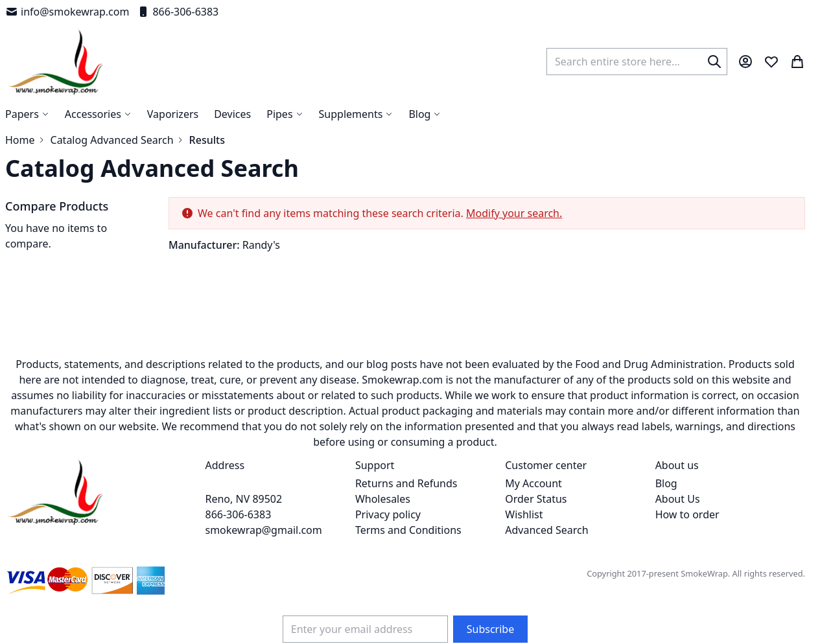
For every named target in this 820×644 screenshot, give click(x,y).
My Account (533, 483)
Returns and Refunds (406, 483)
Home (20, 140)
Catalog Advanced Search (112, 140)
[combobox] (637, 62)
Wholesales (383, 499)
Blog (666, 483)
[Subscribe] (490, 629)
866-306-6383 (178, 12)
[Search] (714, 62)
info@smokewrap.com (67, 12)
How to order (687, 514)
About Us (678, 499)
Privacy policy (388, 514)
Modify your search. (514, 213)
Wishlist (524, 514)
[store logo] (55, 62)
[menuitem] (425, 114)
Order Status (536, 499)
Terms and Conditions (408, 530)
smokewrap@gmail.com (264, 530)
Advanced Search (546, 530)
